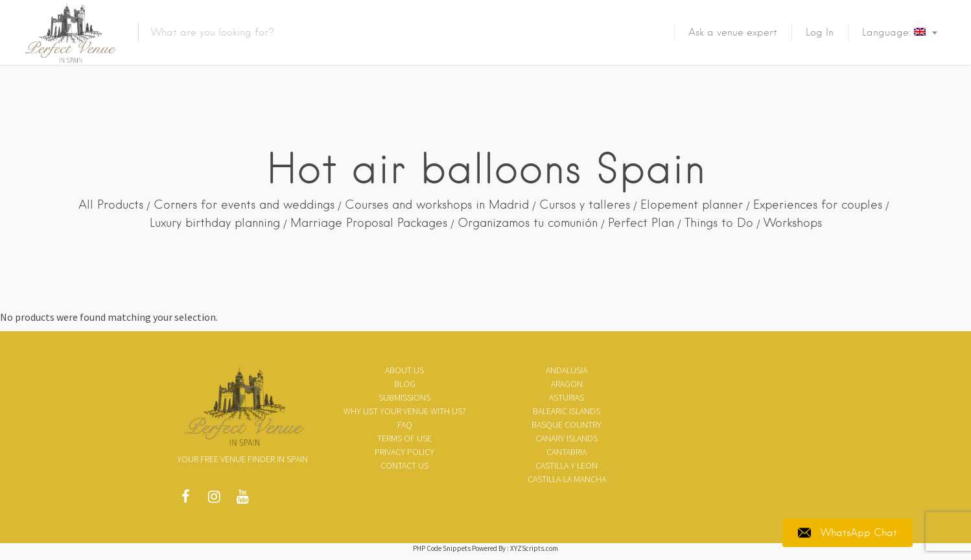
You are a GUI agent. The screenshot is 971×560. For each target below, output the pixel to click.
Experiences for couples (818, 204)
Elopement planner (692, 204)
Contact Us (404, 465)
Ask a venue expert (733, 32)
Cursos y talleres (585, 204)
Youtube (242, 500)
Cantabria (567, 452)
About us (404, 370)
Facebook (185, 500)
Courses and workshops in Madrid (437, 204)
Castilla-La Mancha (567, 479)
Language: (894, 32)
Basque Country (567, 425)
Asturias (567, 397)
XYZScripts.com (534, 548)
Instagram (214, 500)
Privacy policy (404, 452)
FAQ (405, 425)
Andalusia (567, 370)
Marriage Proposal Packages (369, 223)
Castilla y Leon (567, 465)
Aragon (567, 384)
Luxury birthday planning (215, 223)
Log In (820, 32)
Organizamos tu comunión (528, 223)
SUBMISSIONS (404, 397)
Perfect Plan (641, 223)
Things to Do (719, 223)
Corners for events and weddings (244, 204)
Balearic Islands (567, 411)
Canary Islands (567, 438)
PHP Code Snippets (442, 548)
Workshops (793, 223)
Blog (405, 384)
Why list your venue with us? (405, 411)
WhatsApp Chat (848, 533)
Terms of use (404, 438)
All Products (111, 204)
